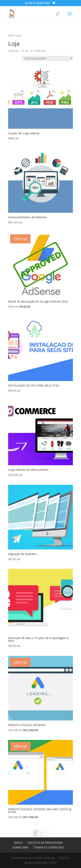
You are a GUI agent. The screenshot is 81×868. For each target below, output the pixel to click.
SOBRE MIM (20, 847)
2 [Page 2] (40, 833)
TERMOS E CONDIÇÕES (49, 847)
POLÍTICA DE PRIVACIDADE (45, 843)
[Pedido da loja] (47, 58)
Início (11, 35)
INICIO (18, 843)
